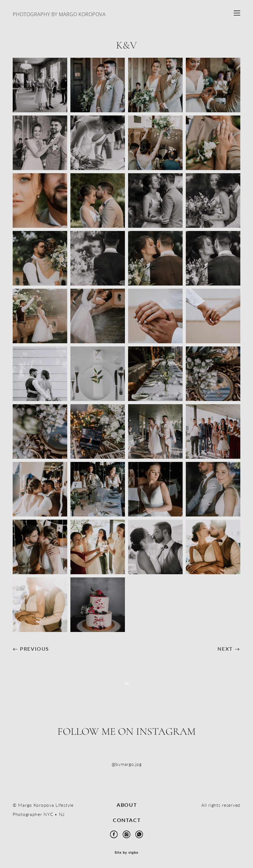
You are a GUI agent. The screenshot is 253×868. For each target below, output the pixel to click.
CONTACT (127, 820)
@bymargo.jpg (127, 764)
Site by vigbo (126, 853)
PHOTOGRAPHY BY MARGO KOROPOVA (59, 14)
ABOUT (127, 805)
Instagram (166, 731)
